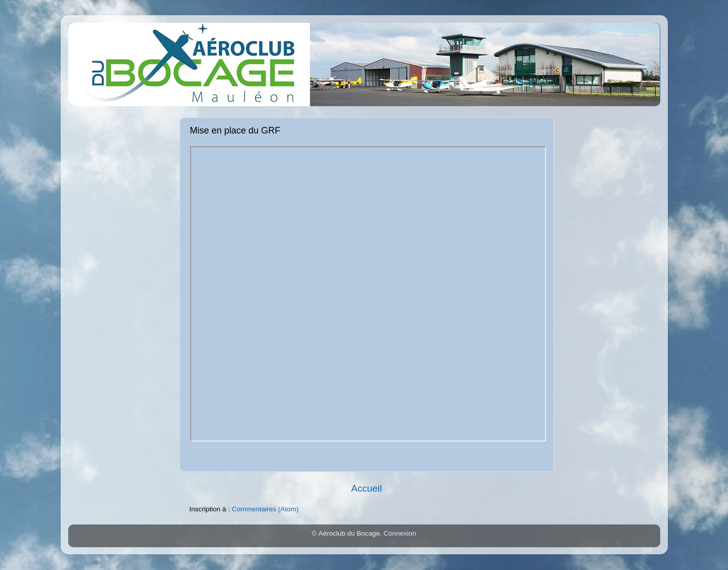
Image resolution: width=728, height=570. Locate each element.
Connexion (400, 533)
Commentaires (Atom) (265, 509)
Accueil (367, 488)
